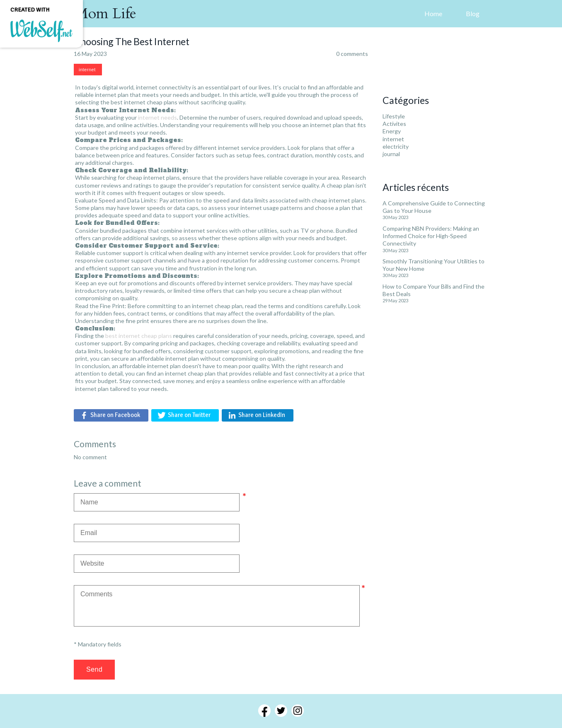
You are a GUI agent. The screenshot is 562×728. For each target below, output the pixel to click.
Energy (392, 131)
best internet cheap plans (139, 336)
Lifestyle (394, 116)
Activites (394, 124)
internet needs (157, 117)
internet (393, 139)
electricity (396, 146)
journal (391, 154)
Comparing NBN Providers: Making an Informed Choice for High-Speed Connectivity (431, 236)
